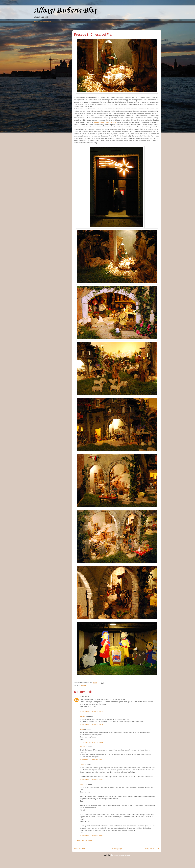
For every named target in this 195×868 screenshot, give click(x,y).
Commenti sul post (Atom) (120, 855)
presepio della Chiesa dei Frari (105, 122)
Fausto (82, 784)
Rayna (82, 716)
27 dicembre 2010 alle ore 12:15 (91, 760)
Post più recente (81, 849)
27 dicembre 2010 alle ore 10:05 (91, 725)
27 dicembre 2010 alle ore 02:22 (91, 712)
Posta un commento (84, 840)
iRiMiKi (82, 747)
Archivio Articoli (46, 22)
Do (81, 696)
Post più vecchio (152, 849)
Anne (82, 729)
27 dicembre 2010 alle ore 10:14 (91, 742)
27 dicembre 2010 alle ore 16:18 (91, 780)
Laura (82, 764)
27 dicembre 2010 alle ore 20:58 (91, 836)
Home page (117, 849)
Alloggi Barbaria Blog (65, 11)
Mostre (84, 685)
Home (36, 22)
